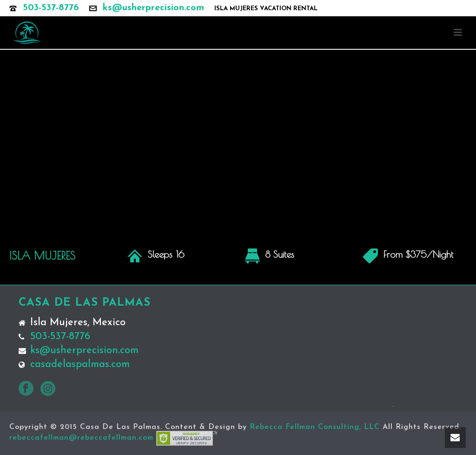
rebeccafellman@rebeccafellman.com (81, 438)
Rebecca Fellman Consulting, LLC (315, 427)
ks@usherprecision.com (153, 8)
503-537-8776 (51, 8)
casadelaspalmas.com (80, 365)
